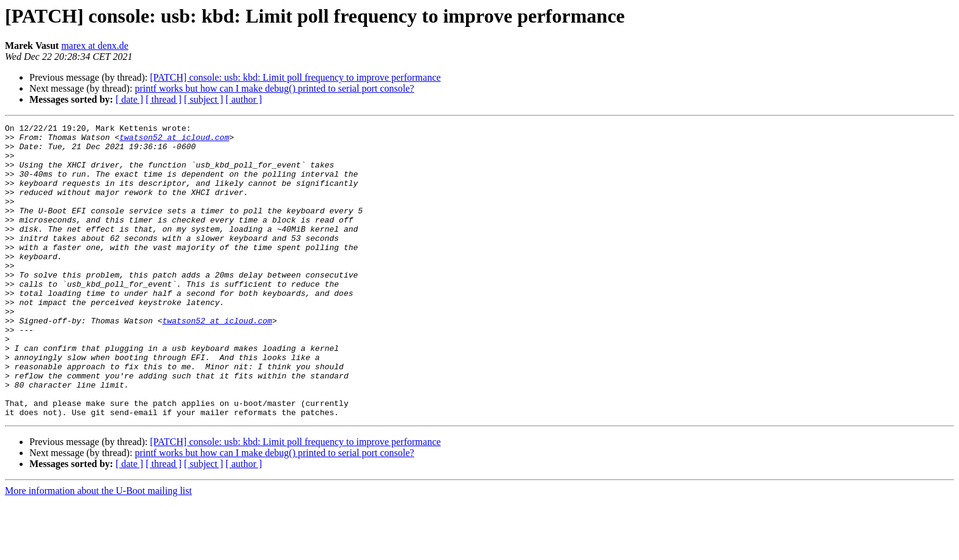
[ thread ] (164, 99)
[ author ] (244, 99)
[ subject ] (204, 99)
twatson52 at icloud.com (174, 141)
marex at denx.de (95, 46)
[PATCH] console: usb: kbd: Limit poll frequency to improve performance (295, 77)
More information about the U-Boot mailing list (98, 549)
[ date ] (129, 99)
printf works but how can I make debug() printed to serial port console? (274, 88)
